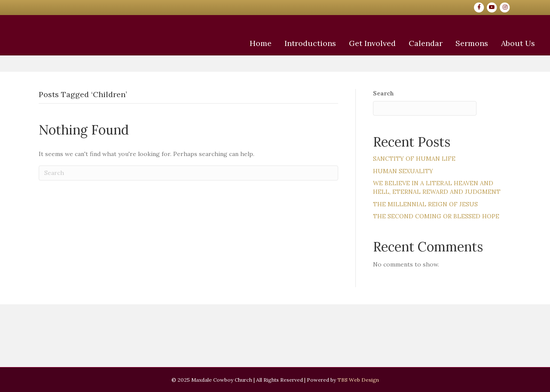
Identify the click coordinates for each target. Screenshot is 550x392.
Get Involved (342, 74)
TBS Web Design (358, 380)
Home (231, 74)
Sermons (442, 74)
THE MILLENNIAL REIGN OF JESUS (425, 204)
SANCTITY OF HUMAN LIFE (414, 159)
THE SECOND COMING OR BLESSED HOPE (436, 216)
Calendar (396, 74)
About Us (488, 74)
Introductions (280, 74)
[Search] (188, 173)
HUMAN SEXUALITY (403, 171)
